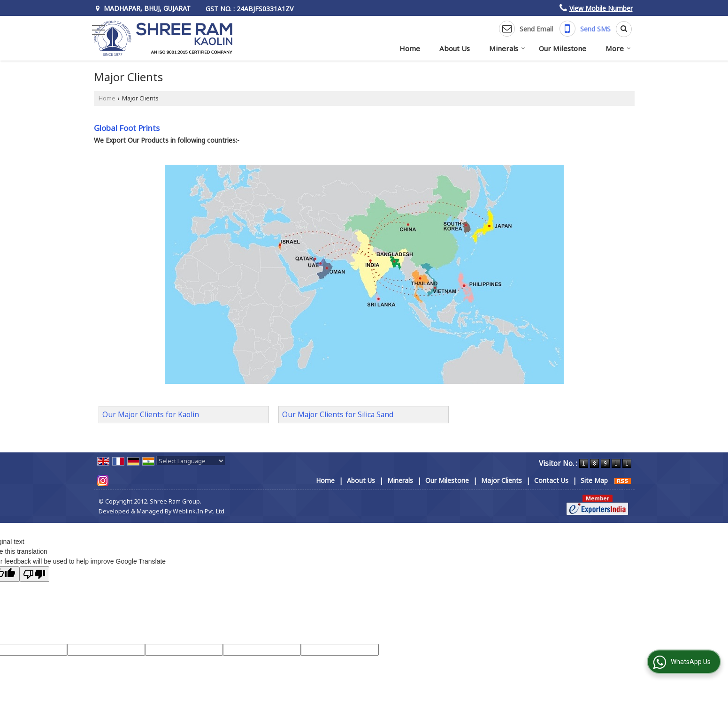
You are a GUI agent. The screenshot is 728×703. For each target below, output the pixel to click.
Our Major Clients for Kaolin (151, 415)
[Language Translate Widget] (191, 461)
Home (410, 48)
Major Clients (502, 480)
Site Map (594, 480)
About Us (455, 48)
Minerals (507, 48)
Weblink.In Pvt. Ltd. (199, 511)
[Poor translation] (34, 574)
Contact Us (551, 480)
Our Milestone (563, 48)
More (618, 48)
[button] (601, 8)
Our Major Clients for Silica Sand (338, 415)
